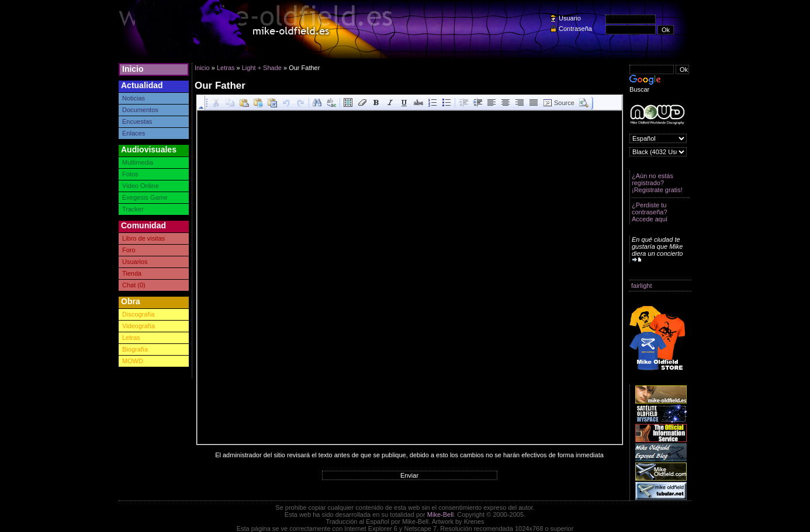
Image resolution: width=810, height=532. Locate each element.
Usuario (570, 18)
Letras (131, 338)
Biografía (135, 349)
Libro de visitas (143, 238)
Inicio (133, 69)
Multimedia (138, 162)
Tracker (133, 209)
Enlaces (134, 133)
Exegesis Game (145, 197)
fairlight (641, 286)
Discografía (139, 314)
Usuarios (135, 262)
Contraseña (575, 29)
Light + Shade (262, 68)
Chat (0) (134, 285)
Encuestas (137, 121)
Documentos (140, 110)
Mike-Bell (440, 514)
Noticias (134, 98)
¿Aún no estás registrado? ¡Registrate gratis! (657, 183)
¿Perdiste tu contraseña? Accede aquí (650, 212)
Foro (129, 250)
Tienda (132, 273)
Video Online (141, 186)
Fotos (130, 174)
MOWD (133, 361)
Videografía (139, 326)
